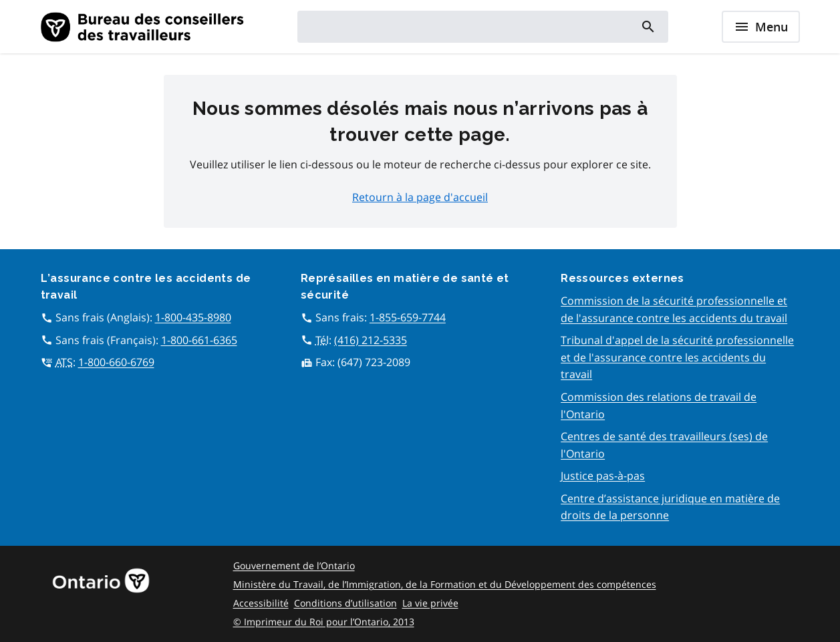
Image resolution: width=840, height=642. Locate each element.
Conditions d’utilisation (345, 603)
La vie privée (430, 603)
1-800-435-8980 (193, 317)
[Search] (647, 27)
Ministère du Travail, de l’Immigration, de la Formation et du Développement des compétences (445, 584)
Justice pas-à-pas (603, 476)
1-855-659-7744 (408, 317)
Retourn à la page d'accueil (420, 197)
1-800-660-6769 (116, 362)
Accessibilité (261, 603)
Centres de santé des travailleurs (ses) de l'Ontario (664, 445)
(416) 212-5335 (371, 340)
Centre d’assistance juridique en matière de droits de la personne (670, 507)
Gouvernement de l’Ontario (294, 566)
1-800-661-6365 (199, 340)
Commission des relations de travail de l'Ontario (659, 406)
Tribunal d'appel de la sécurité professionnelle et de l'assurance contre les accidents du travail (677, 357)
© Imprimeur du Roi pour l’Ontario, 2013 (324, 622)
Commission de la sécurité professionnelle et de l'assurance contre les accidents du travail (674, 309)
